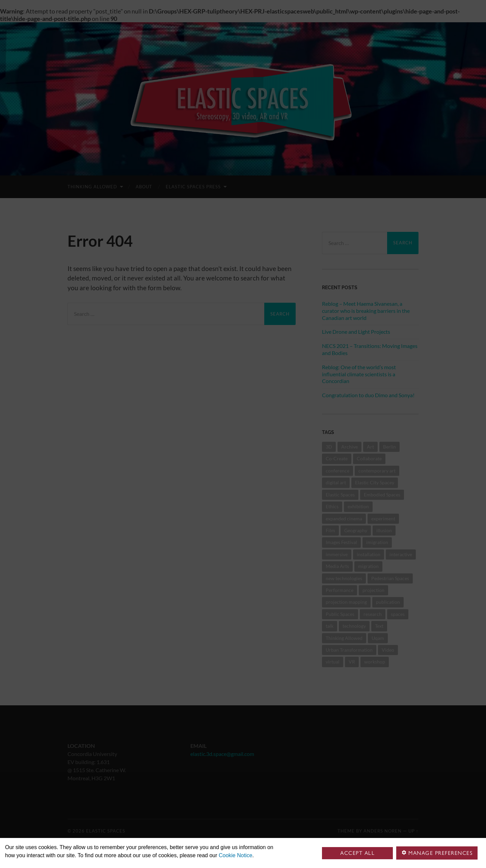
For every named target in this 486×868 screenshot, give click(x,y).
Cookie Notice (236, 855)
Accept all (357, 853)
